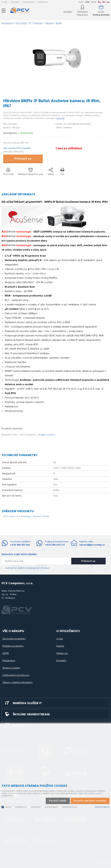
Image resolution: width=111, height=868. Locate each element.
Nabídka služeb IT (27, 703)
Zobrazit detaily (102, 807)
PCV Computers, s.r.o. (20, 11)
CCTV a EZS (9, 516)
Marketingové (51, 807)
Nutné (8, 807)
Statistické (35, 807)
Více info (60, 118)
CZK (87, 2)
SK (108, 2)
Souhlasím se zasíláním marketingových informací (27, 568)
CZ (100, 2)
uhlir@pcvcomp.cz (46, 435)
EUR (81, 2)
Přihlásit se (23, 159)
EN (104, 2)
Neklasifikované (69, 807)
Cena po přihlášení (69, 149)
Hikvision (37, 516)
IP (17, 516)
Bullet (46, 516)
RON (94, 2)
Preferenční (21, 807)
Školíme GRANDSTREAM (31, 715)
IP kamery (25, 516)
